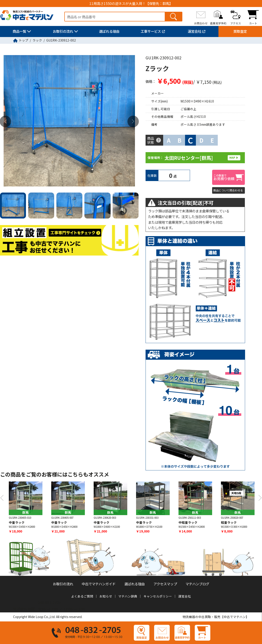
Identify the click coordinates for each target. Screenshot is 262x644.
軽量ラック (229, 522)
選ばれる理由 (109, 31)
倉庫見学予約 (218, 23)
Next (133, 122)
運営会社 (195, 31)
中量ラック (17, 522)
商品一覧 (19, 31)
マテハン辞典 (128, 596)
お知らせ (106, 596)
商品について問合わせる (228, 190)
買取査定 (240, 31)
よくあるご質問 (82, 596)
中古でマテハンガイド (99, 584)
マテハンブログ (197, 584)
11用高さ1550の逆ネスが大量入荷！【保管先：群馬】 (131, 3)
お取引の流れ (63, 31)
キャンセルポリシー (158, 596)
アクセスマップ (165, 584)
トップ (23, 40)
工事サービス (151, 31)
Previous (2, 498)
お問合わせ (201, 23)
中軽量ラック (188, 522)
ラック (37, 40)
